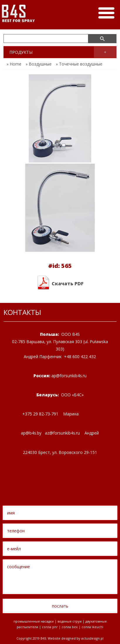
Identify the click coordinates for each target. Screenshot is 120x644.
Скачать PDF (60, 283)
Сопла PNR (50, 627)
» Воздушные (39, 64)
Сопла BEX (70, 627)
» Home (14, 64)
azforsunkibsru (62, 433)
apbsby (31, 433)
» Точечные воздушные (79, 64)
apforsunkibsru (69, 376)
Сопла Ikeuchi (92, 627)
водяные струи (70, 621)
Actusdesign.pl (92, 638)
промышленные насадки (34, 621)
